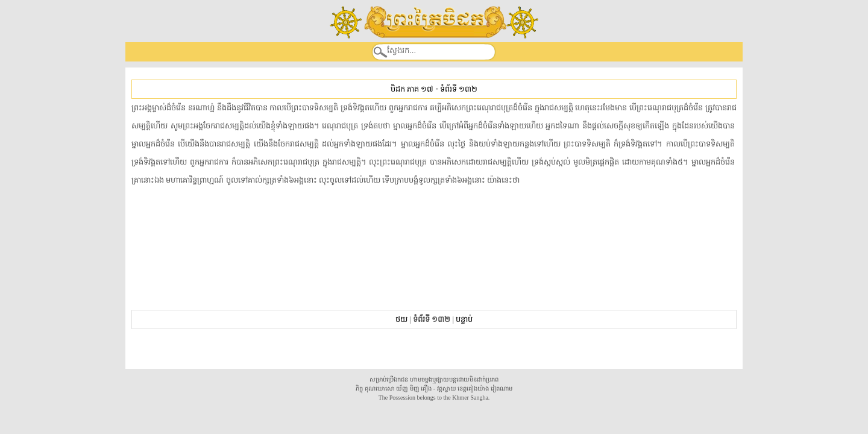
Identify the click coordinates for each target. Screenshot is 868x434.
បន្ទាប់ (464, 319)
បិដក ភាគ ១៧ (412, 89)
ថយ (401, 319)
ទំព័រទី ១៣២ (459, 89)
